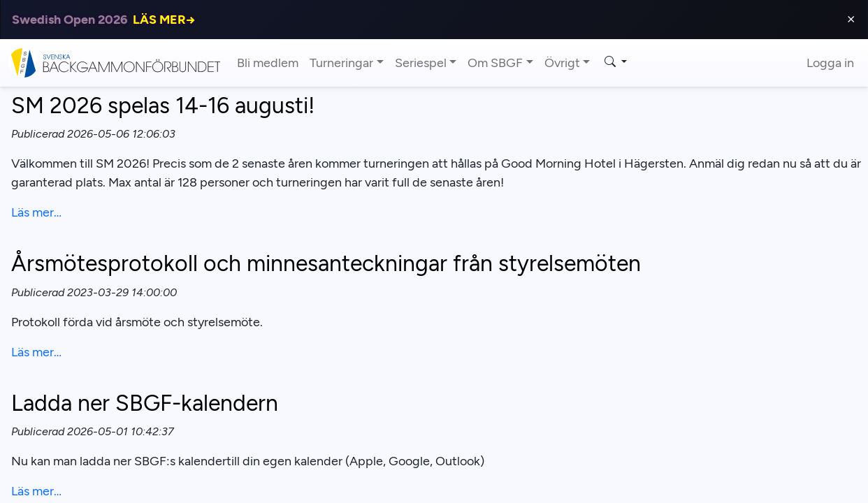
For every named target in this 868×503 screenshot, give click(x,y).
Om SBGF (495, 63)
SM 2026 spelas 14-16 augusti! (163, 105)
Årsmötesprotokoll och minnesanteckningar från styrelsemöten (326, 263)
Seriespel (421, 63)
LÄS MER (164, 20)
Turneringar (341, 63)
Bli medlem (268, 63)
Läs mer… (36, 212)
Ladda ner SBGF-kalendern (145, 403)
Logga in (830, 63)
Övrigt (562, 63)
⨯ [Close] (851, 19)
